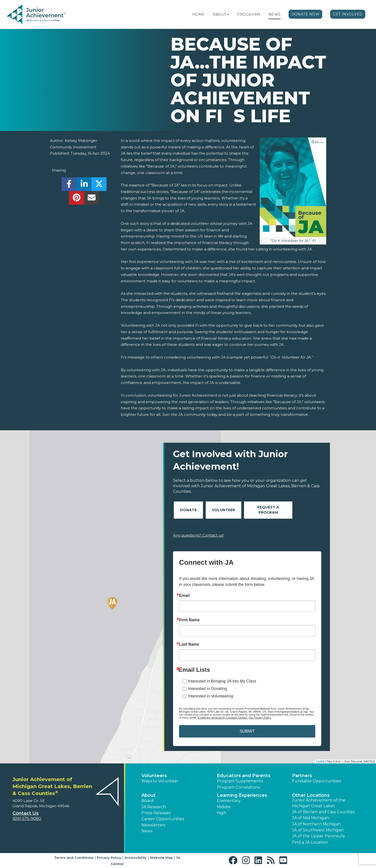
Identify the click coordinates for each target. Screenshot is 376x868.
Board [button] (148, 801)
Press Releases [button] (156, 813)
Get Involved (348, 14)
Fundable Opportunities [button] (316, 781)
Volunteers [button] (154, 776)
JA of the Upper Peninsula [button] (318, 836)
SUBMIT (247, 731)
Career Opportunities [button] (163, 819)
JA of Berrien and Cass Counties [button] (323, 812)
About (219, 14)
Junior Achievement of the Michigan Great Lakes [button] (319, 803)
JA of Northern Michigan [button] (316, 824)
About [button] (149, 795)
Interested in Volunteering (211, 696)
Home (198, 14)
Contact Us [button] (26, 813)
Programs (249, 14)
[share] (69, 185)
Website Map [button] (161, 858)
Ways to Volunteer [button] (160, 781)
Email (184, 596)
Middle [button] (224, 807)
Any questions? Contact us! (198, 535)
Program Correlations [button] (238, 787)
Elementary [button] (229, 801)
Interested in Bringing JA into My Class (222, 681)
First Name (189, 620)
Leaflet (320, 761)
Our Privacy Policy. (260, 718)
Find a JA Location (310, 842)
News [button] (147, 831)
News (275, 14)
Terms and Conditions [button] (74, 858)
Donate (188, 510)
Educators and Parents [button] (244, 776)
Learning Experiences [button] (242, 795)
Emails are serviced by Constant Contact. (223, 718)
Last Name (189, 644)
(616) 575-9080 (27, 819)
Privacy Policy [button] (109, 858)
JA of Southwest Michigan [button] (318, 830)
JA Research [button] (154, 807)
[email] (92, 199)
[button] (228, 14)
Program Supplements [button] (240, 781)
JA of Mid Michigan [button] (311, 818)
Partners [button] (302, 776)
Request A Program (268, 510)
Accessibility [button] (136, 858)
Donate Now (306, 14)
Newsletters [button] (154, 825)
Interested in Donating (208, 689)
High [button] (222, 813)
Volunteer (223, 510)
